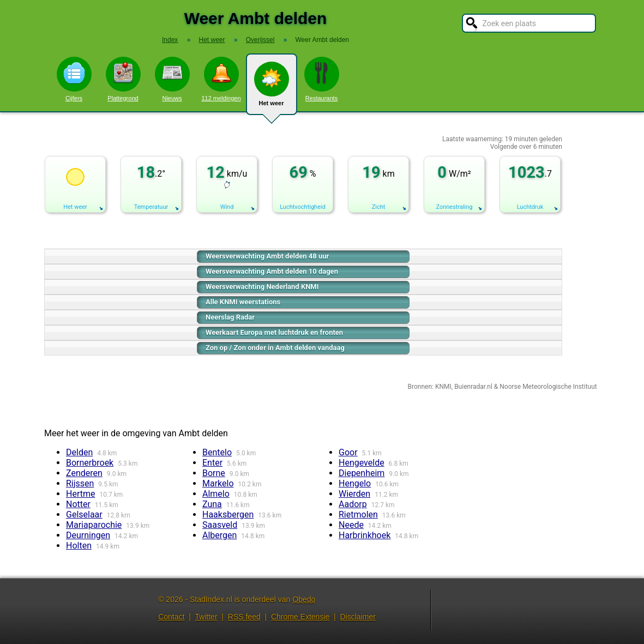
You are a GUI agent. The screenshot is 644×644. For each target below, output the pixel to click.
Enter (212, 463)
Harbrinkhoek (365, 535)
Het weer (272, 88)
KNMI (443, 387)
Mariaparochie (94, 525)
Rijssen (80, 483)
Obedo (304, 599)
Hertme (80, 494)
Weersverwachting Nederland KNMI (262, 287)
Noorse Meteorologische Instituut (548, 387)
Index (170, 40)
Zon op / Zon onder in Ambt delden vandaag (275, 348)
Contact (171, 617)
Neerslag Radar (230, 317)
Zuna (212, 504)
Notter (78, 504)
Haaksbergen (228, 514)
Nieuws (172, 79)
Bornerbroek (90, 463)
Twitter (206, 617)
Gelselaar (84, 514)
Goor (348, 452)
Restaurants (322, 79)
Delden (79, 452)
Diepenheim (362, 473)
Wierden (354, 494)
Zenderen (84, 473)
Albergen (219, 535)
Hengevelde (362, 463)
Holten (79, 546)
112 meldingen (221, 79)
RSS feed (244, 617)
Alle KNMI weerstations (243, 302)
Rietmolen (358, 514)
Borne (214, 473)
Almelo (216, 494)
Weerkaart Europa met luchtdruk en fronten (274, 332)
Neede (351, 525)
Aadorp (353, 504)
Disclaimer (358, 617)
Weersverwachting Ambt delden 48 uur (267, 256)
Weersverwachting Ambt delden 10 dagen (272, 271)
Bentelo (217, 452)
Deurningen (88, 535)
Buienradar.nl (473, 387)
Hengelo (355, 483)
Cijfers (74, 79)
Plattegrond (123, 79)
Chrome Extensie (300, 617)
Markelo (218, 483)
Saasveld (220, 525)
